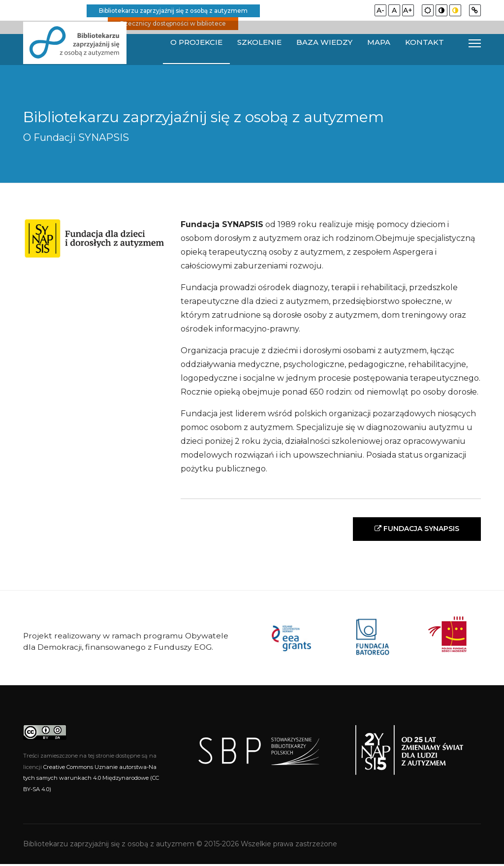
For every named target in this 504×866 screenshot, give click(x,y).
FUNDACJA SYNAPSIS (414, 530)
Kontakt (425, 43)
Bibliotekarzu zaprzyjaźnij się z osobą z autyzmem (173, 11)
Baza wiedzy (324, 43)
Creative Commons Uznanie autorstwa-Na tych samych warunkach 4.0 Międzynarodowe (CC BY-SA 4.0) (91, 780)
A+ (408, 10)
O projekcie (196, 43)
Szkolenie (259, 43)
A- (380, 10)
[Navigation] (475, 43)
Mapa (379, 43)
